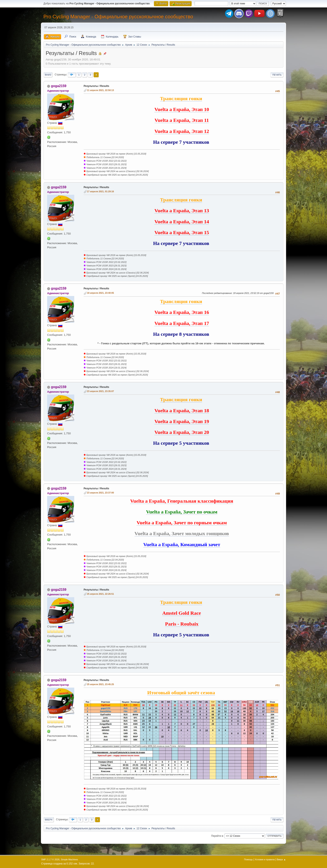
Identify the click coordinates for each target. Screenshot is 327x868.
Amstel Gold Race (182, 613)
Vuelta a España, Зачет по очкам (182, 512)
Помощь (248, 859)
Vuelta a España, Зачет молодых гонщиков (182, 533)
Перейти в (217, 836)
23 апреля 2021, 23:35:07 (100, 391)
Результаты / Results (96, 86)
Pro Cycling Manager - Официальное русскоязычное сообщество (118, 17)
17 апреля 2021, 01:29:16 (100, 191)
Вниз (48, 75)
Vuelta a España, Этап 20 (182, 432)
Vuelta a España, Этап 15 (182, 232)
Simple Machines (69, 859)
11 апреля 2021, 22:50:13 (100, 90)
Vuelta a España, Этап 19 (182, 421)
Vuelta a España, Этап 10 (182, 109)
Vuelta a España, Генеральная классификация (182, 501)
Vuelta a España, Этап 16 (182, 312)
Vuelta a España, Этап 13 (182, 211)
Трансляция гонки (181, 99)
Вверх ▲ (281, 859)
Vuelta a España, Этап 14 (182, 222)
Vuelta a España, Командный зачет (182, 545)
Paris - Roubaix (182, 624)
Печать (277, 75)
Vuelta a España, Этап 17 (182, 323)
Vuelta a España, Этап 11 (182, 120)
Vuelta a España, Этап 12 (182, 131)
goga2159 (59, 86)
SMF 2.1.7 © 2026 (50, 859)
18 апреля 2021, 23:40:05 (100, 293)
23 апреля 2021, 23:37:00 (100, 493)
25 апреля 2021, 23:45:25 (100, 684)
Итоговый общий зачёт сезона (181, 693)
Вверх (49, 820)
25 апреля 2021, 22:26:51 (100, 594)
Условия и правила (265, 859)
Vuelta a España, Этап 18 (182, 411)
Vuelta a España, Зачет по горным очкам (182, 523)
